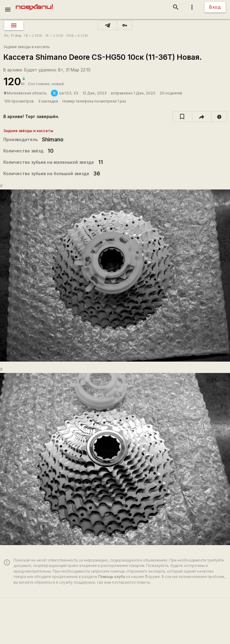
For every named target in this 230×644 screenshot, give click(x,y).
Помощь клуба (112, 577)
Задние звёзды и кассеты (27, 47)
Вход (215, 7)
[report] (219, 117)
